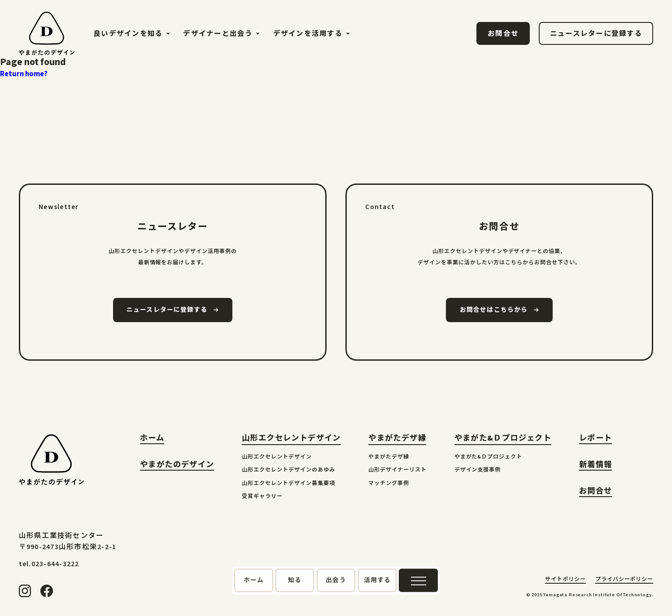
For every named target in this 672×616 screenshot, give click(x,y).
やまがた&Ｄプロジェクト (503, 438)
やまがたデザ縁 (397, 438)
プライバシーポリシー (624, 580)
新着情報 (596, 465)
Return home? (24, 74)
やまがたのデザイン (177, 465)
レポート (596, 439)
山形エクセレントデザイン (291, 438)
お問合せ (596, 492)
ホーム (152, 439)
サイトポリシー (565, 580)
